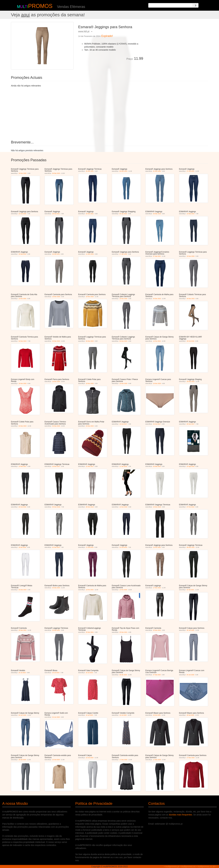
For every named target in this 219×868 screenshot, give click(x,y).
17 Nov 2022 (157, 588)
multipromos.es (188, 866)
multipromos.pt (172, 866)
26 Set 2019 (56, 254)
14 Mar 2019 (191, 214)
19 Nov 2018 (157, 507)
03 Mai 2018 (157, 466)
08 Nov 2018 (90, 507)
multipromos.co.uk (206, 866)
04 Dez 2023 (56, 173)
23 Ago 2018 (191, 466)
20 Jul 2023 (22, 673)
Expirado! (107, 36)
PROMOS (40, 6)
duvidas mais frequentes (181, 815)
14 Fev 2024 (23, 299)
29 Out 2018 (191, 341)
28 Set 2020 (157, 715)
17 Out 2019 (90, 547)
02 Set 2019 (56, 547)
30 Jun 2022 (191, 630)
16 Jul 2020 (90, 715)
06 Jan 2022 (123, 214)
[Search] (195, 5)
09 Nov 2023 (123, 171)
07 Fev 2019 (191, 507)
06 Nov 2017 (191, 424)
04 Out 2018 (23, 507)
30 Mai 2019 (23, 254)
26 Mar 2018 (157, 214)
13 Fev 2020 (157, 547)
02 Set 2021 (190, 590)
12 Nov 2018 (123, 507)
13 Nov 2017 (23, 466)
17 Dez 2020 (123, 760)
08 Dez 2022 (191, 547)
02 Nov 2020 (157, 171)
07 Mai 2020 (157, 256)
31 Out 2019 (123, 547)
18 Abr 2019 (22, 547)
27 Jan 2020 (123, 254)
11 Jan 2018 (123, 466)
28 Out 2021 (56, 214)
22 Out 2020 (23, 214)
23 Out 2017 (157, 424)
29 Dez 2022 (191, 381)
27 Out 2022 (191, 171)
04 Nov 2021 (90, 214)
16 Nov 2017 (56, 466)
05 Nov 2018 (56, 507)
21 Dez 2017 (90, 466)
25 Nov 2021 (90, 171)
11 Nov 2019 (90, 254)
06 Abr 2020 (123, 675)
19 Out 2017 (123, 424)
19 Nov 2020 (23, 173)
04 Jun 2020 (191, 675)
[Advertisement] (177, 43)
